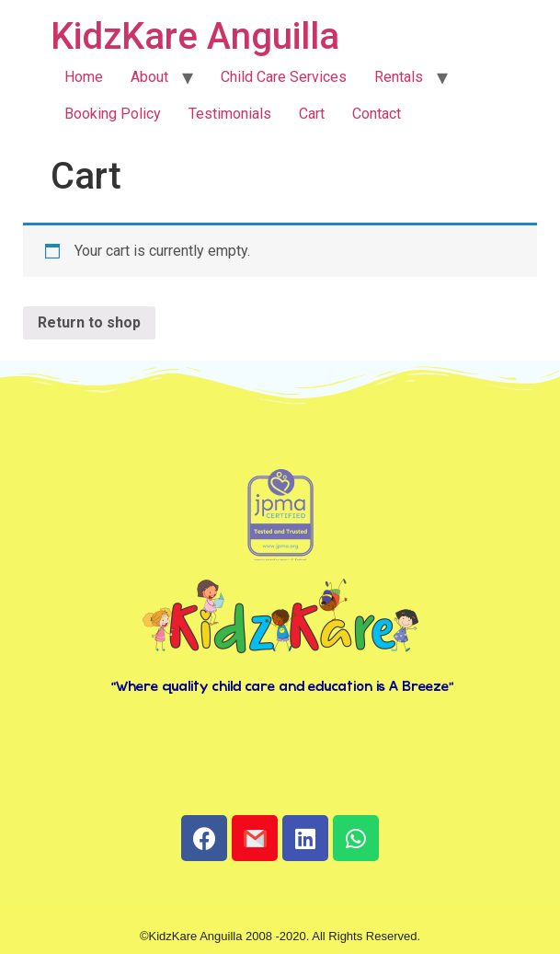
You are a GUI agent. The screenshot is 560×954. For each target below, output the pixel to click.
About (149, 77)
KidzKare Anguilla (195, 36)
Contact (377, 114)
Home (84, 77)
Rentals (399, 77)
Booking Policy (113, 114)
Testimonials (230, 114)
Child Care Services (284, 77)
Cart (312, 114)
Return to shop (89, 322)
